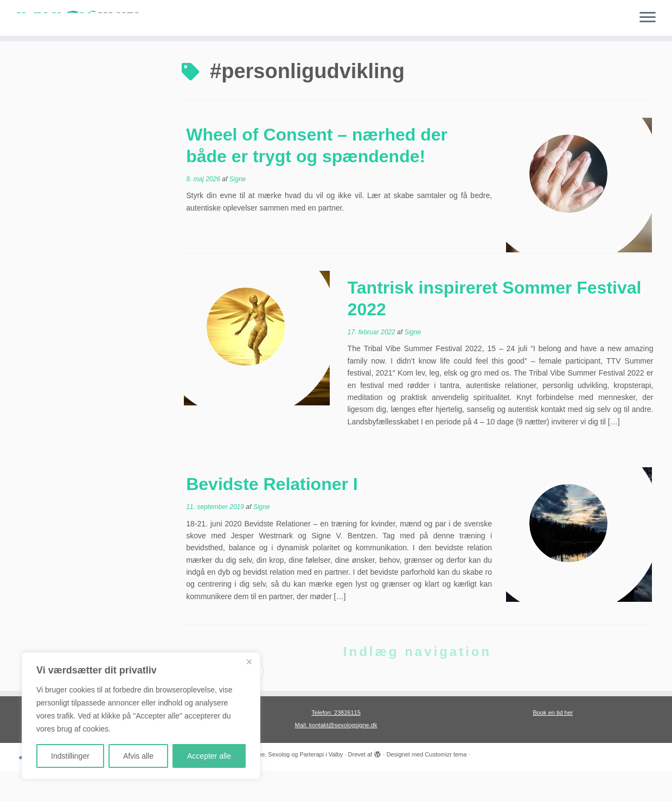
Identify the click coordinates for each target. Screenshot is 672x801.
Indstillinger (70, 756)
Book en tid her (553, 742)
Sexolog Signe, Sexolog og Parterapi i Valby (284, 784)
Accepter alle (209, 756)
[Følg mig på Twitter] (57, 785)
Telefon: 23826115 (336, 742)
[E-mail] (42, 785)
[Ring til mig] (27, 785)
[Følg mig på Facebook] (72, 785)
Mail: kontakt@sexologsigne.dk (336, 755)
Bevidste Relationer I (272, 514)
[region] (141, 716)
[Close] (249, 662)
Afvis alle (138, 756)
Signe (238, 209)
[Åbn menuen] (648, 18)
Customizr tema (446, 784)
